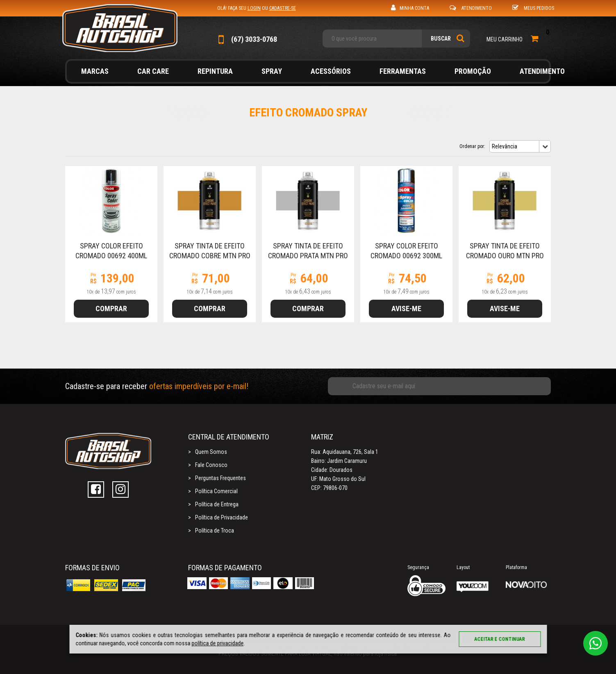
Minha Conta (410, 8)
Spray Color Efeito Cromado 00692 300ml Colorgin (406, 256)
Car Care (153, 71)
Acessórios (331, 71)
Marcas (95, 71)
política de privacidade (217, 643)
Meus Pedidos (533, 8)
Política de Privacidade (222, 517)
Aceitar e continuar (500, 639)
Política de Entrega (217, 504)
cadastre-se (283, 8)
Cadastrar (532, 386)
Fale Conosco (211, 465)
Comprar (111, 309)
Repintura (215, 71)
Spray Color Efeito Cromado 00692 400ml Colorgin (111, 256)
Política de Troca (215, 531)
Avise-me (406, 309)
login (254, 8)
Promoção (473, 71)
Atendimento (471, 8)
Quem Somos (211, 452)
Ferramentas (403, 71)
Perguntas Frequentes (220, 478)
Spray (272, 71)
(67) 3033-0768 (247, 39)
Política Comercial (216, 491)
